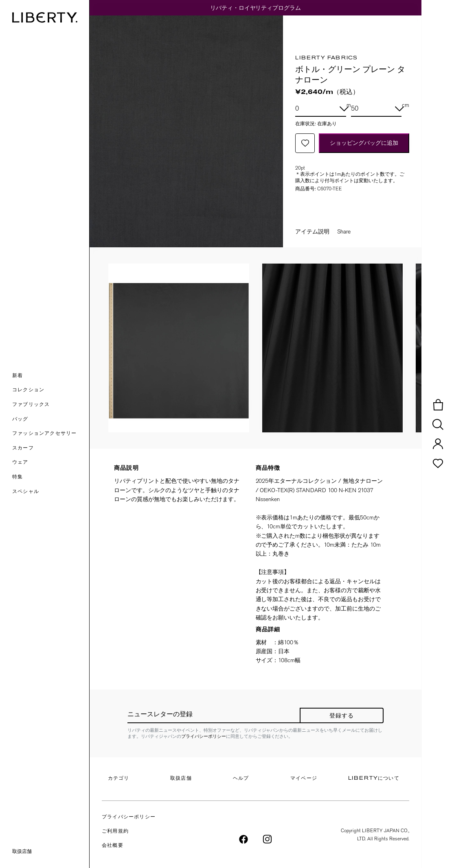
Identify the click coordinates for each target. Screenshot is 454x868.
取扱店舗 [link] (22, 851)
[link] (51, 478)
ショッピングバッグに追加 (364, 143)
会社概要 (113, 846)
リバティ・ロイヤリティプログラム (256, 8)
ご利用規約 (115, 831)
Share (344, 231)
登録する (342, 716)
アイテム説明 (312, 231)
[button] (51, 376)
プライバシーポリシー (204, 736)
